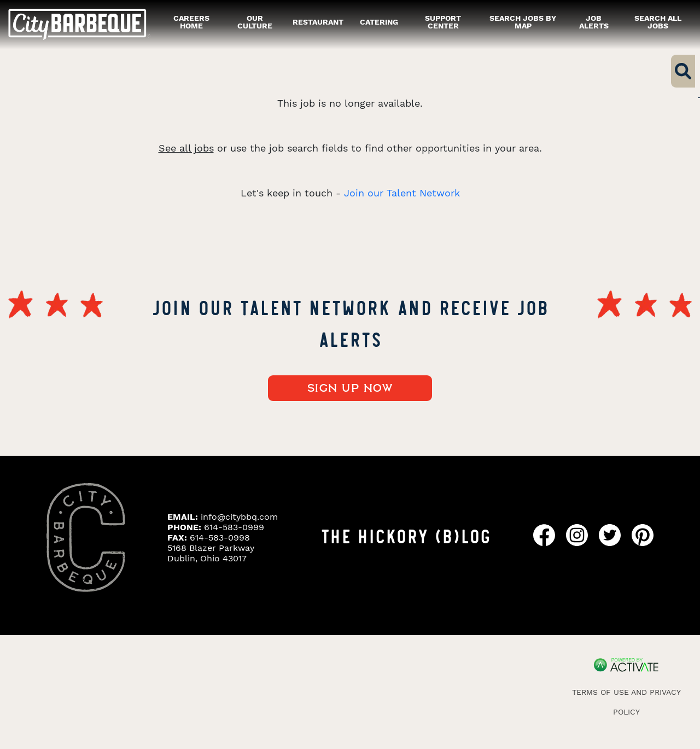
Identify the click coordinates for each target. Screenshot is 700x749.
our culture (255, 22)
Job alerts (594, 22)
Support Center (443, 22)
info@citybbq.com (239, 517)
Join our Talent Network (402, 193)
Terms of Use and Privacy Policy (626, 702)
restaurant (318, 22)
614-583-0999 (234, 527)
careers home (191, 22)
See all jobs (186, 148)
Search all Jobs (658, 22)
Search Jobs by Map (523, 22)
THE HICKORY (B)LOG (406, 535)
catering (379, 22)
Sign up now (350, 388)
